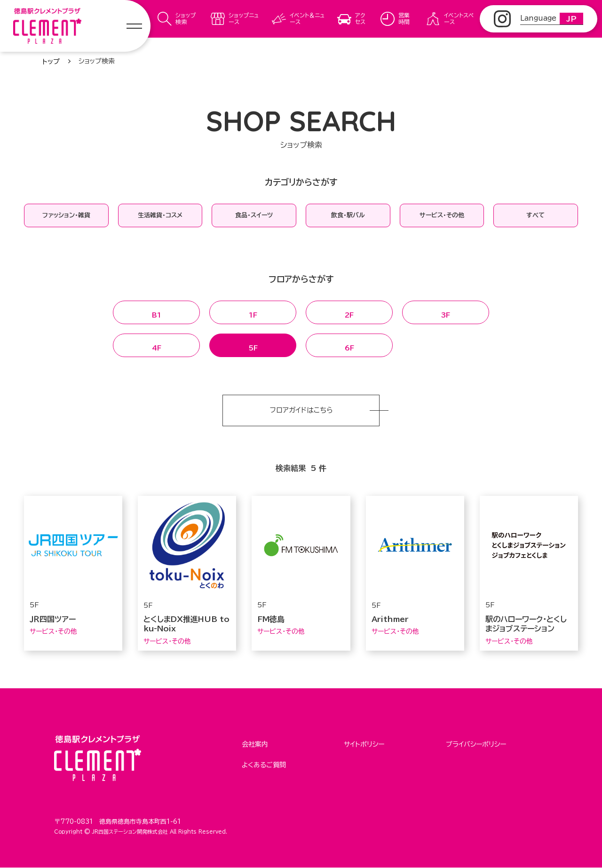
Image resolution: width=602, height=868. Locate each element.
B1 (157, 313)
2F (349, 313)
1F (253, 313)
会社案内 (255, 744)
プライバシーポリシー (476, 744)
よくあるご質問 (264, 762)
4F (157, 346)
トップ (51, 62)
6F (349, 346)
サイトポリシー (364, 744)
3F (446, 313)
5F (253, 346)
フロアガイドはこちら (301, 411)
